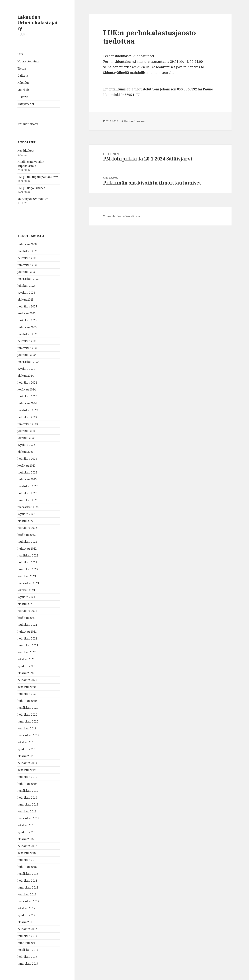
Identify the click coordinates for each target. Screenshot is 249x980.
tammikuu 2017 (28, 964)
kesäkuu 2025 (27, 313)
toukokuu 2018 (27, 860)
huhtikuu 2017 (27, 943)
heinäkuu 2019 (27, 763)
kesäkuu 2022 (27, 535)
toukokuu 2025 (27, 320)
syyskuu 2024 (26, 369)
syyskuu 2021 (26, 597)
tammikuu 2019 (28, 804)
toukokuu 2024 (27, 396)
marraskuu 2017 (28, 901)
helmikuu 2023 (27, 493)
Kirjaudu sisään (28, 124)
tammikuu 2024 (28, 424)
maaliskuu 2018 (28, 874)
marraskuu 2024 (28, 362)
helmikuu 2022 (27, 562)
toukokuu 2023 (27, 472)
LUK (20, 54)
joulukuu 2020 (27, 652)
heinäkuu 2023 (27, 459)
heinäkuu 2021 (27, 611)
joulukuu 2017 (27, 894)
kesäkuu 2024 (27, 389)
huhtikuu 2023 (27, 479)
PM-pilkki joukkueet (31, 188)
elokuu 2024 (26, 376)
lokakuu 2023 (26, 438)
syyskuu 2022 (26, 514)
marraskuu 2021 (28, 583)
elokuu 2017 (26, 922)
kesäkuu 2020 (27, 687)
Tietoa (22, 68)
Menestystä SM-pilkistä (33, 199)
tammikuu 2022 (28, 569)
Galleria (23, 76)
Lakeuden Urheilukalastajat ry (38, 23)
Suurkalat (24, 90)
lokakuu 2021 (26, 590)
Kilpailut (23, 83)
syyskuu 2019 (26, 749)
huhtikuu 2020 (27, 701)
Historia (23, 97)
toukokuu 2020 (27, 694)
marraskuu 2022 (28, 507)
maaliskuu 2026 (28, 251)
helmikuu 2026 (27, 258)
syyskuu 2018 (26, 832)
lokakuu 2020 (26, 659)
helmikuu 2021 (27, 638)
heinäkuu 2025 (27, 306)
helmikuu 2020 (27, 715)
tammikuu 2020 (28, 721)
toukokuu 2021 (27, 625)
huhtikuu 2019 (27, 784)
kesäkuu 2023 (27, 466)
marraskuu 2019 (28, 735)
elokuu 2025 (26, 300)
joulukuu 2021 (27, 576)
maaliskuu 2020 (28, 708)
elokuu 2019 (26, 756)
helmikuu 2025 (27, 341)
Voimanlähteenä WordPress (121, 216)
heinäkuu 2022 (27, 528)
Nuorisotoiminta (28, 61)
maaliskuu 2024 (28, 410)
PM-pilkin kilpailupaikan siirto (38, 177)
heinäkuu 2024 (27, 383)
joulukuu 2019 (27, 728)
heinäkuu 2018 (27, 846)
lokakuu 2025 (26, 286)
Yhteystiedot (26, 104)
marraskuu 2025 (28, 279)
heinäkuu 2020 (27, 680)
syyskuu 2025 (26, 293)
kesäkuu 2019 (27, 770)
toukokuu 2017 (27, 936)
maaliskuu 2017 (28, 950)
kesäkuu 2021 (27, 618)
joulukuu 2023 (27, 431)
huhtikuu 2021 (27, 632)
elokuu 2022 (26, 521)
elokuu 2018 (26, 839)
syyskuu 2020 (26, 666)
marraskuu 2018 (28, 818)
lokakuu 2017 (26, 908)
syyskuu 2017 (26, 915)
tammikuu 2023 (28, 500)
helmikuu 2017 (27, 957)
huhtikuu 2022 (27, 549)
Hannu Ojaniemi (135, 121)
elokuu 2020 (26, 673)
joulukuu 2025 (27, 272)
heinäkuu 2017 (27, 929)
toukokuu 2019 (27, 777)
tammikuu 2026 (28, 265)
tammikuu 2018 (28, 887)
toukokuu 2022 (27, 542)
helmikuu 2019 (27, 798)
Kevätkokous (26, 151)
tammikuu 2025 (28, 348)
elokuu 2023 (26, 452)
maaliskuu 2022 (28, 555)
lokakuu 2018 (26, 825)
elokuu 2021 (26, 604)
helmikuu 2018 (27, 881)
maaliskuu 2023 (28, 486)
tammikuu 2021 (28, 645)
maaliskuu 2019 (28, 791)
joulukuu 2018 (27, 811)
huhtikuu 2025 (27, 327)
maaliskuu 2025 (28, 334)
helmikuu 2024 (27, 417)
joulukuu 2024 (27, 355)
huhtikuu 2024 (27, 403)
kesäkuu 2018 (27, 853)
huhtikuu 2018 (27, 867)
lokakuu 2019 (26, 742)
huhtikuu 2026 (27, 244)
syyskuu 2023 (26, 445)
